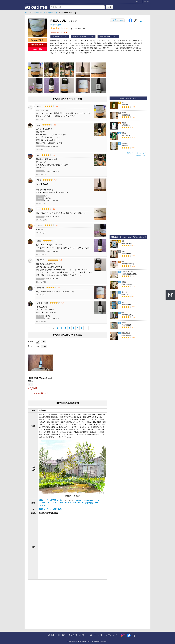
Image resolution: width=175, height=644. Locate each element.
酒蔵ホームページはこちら (50, 509)
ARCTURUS (79, 503)
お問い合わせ (112, 635)
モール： (31, 346)
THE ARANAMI (57, 503)
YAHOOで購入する (41, 393)
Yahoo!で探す (37, 49)
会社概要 (51, 635)
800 (96, 503)
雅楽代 (124, 123)
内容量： (31, 342)
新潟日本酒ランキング (108, 37)
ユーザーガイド (96, 635)
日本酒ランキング (60, 37)
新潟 (52, 25)
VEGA (79, 500)
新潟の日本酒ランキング (128, 98)
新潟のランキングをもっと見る (137, 153)
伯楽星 (124, 282)
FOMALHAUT (89, 500)
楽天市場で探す (37, 45)
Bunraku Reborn (127, 272)
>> (86, 328)
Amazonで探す (37, 40)
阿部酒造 (58, 25)
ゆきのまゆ (125, 143)
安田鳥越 (89, 503)
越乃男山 (54, 500)
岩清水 (124, 262)
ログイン (138, 2)
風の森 (124, 323)
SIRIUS (69, 503)
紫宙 (123, 241)
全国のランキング (141, 155)
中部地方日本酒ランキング (83, 37)
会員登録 (146, 2)
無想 (123, 302)
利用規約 (62, 635)
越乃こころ (44, 500)
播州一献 (124, 292)
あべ (62, 500)
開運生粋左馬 (126, 333)
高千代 (124, 133)
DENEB (42, 505)
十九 (123, 313)
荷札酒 (124, 113)
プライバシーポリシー (78, 635)
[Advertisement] (48, 602)
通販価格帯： (59, 32)
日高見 (124, 251)
